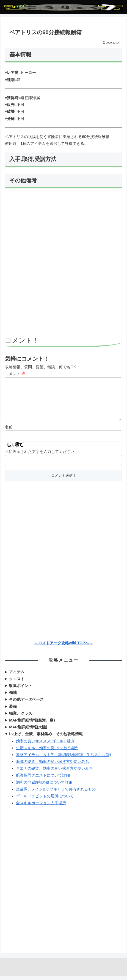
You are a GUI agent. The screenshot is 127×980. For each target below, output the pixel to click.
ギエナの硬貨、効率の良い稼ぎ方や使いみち (54, 773)
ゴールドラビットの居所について (45, 800)
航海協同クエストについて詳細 (43, 780)
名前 (9, 431)
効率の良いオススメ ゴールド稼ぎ (45, 745)
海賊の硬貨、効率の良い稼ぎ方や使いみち (53, 766)
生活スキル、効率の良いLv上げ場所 (47, 752)
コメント (15, 374)
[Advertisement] (64, 263)
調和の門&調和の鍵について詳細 (44, 787)
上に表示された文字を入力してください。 (42, 456)
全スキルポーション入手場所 (41, 807)
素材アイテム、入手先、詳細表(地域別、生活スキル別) (63, 759)
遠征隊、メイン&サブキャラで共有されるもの (56, 794)
